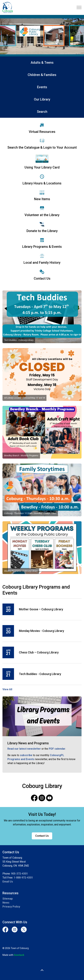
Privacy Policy (11, 907)
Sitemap (8, 899)
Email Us (8, 882)
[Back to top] (42, 970)
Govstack (19, 955)
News (6, 903)
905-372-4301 (19, 874)
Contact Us (42, 836)
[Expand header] (79, 7)
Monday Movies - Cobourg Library (42, 631)
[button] (42, 317)
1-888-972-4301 (23, 878)
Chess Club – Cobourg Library (39, 652)
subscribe (26, 755)
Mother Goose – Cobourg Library (41, 609)
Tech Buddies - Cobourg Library (40, 674)
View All (7, 689)
